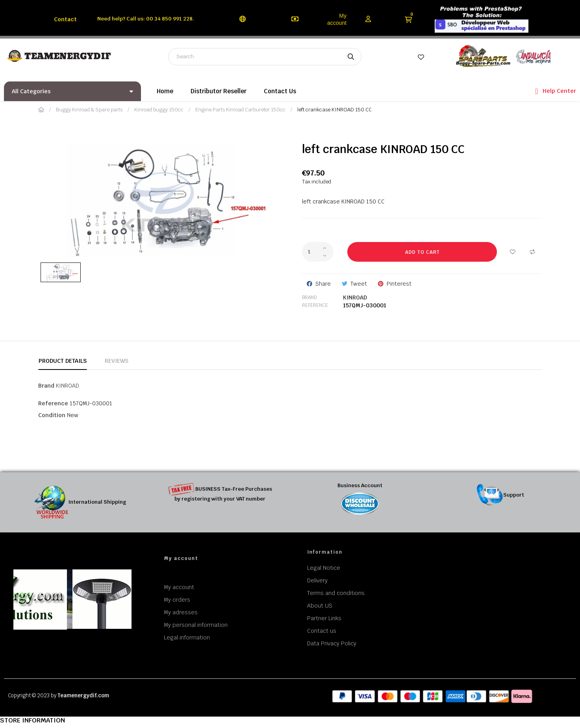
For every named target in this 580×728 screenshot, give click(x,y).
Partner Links (324, 618)
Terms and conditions (336, 593)
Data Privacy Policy (332, 643)
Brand (309, 297)
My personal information (196, 625)
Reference (315, 305)
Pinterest (399, 284)
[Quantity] (318, 252)
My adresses (181, 612)
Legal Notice (324, 568)
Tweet (359, 284)
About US (320, 606)
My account (337, 19)
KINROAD (355, 297)
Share (323, 284)
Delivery (317, 580)
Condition (52, 415)
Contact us (322, 631)
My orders (177, 600)
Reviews (117, 361)
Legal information (187, 637)
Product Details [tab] (63, 361)
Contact (65, 19)
